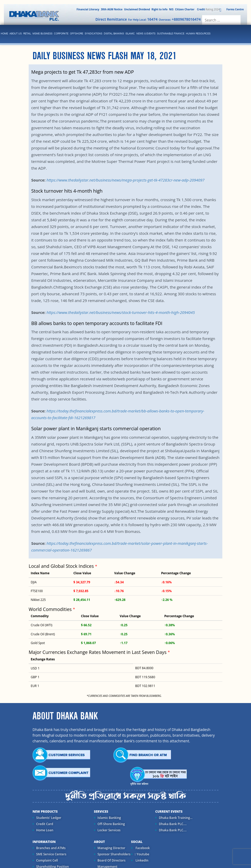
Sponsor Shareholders (114, 854)
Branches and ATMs (51, 848)
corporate (61, 34)
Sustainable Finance (171, 34)
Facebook (142, 848)
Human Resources (198, 34)
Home (4, 34)
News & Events (146, 34)
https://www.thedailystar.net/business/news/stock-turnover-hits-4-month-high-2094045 (121, 312)
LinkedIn (142, 860)
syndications (93, 34)
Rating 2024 (208, 9)
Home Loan (45, 830)
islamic (130, 34)
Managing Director (111, 848)
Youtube (142, 854)
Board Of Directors (112, 860)
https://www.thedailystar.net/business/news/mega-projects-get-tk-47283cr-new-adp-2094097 (126, 180)
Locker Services (109, 830)
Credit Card (45, 824)
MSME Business (42, 34)
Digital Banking (114, 34)
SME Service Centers (51, 854)
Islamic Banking (109, 818)
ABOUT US (16, 34)
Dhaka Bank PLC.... (173, 824)
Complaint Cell (47, 860)
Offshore (77, 34)
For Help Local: (143, 19)
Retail (27, 34)
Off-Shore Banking (111, 824)
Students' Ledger (49, 818)
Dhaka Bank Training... (176, 818)
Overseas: (180, 19)
